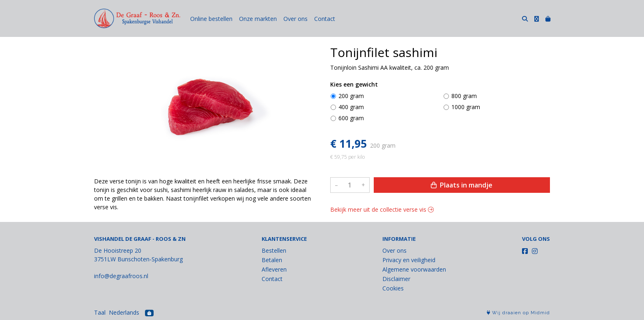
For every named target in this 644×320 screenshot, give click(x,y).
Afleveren (274, 269)
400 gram (351, 107)
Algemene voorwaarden (414, 269)
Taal (100, 312)
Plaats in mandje (462, 185)
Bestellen (274, 250)
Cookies (393, 288)
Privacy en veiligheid (409, 260)
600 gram (351, 118)
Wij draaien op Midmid (518, 313)
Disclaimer (396, 279)
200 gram (351, 96)
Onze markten (258, 19)
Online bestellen (211, 19)
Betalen (272, 260)
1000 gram (466, 107)
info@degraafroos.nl (121, 276)
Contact (325, 19)
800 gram (464, 96)
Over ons (296, 19)
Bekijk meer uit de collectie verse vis (382, 209)
